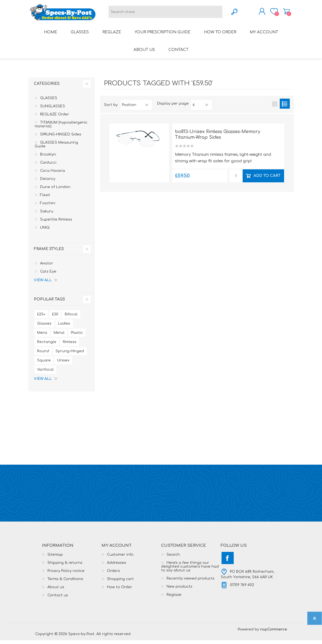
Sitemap (55, 558)
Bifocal (71, 318)
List (285, 107)
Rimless (70, 346)
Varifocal (45, 373)
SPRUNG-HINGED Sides (61, 138)
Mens (42, 336)
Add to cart (267, 179)
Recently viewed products (191, 582)
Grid (275, 107)
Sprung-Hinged (70, 355)
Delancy (48, 183)
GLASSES (49, 102)
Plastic (77, 336)
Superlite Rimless (56, 223)
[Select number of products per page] (201, 109)
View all (43, 284)
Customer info (120, 558)
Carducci (48, 166)
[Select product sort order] (136, 109)
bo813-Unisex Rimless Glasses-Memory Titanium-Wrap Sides (218, 138)
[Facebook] (228, 562)
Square (44, 364)
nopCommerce (274, 633)
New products (179, 590)
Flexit (45, 199)
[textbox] (165, 14)
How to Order (120, 591)
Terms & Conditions (65, 583)
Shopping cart (281, 13)
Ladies (64, 327)
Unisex (63, 364)
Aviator (47, 267)
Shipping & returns (65, 567)
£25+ (41, 318)
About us (56, 591)
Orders (113, 575)
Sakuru (47, 215)
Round (43, 355)
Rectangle (47, 346)
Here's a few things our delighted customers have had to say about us (190, 570)
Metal (59, 336)
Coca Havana (53, 174)
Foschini (48, 207)
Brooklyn (48, 158)
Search (173, 558)
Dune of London (55, 191)
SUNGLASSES (53, 110)
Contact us (58, 599)
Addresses (117, 567)
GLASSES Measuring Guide (56, 148)
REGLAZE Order (55, 118)
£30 (55, 318)
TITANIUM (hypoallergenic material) (61, 128)
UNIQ (45, 231)
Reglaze (174, 598)
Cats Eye (48, 275)
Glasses (44, 327)
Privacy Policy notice (66, 575)
